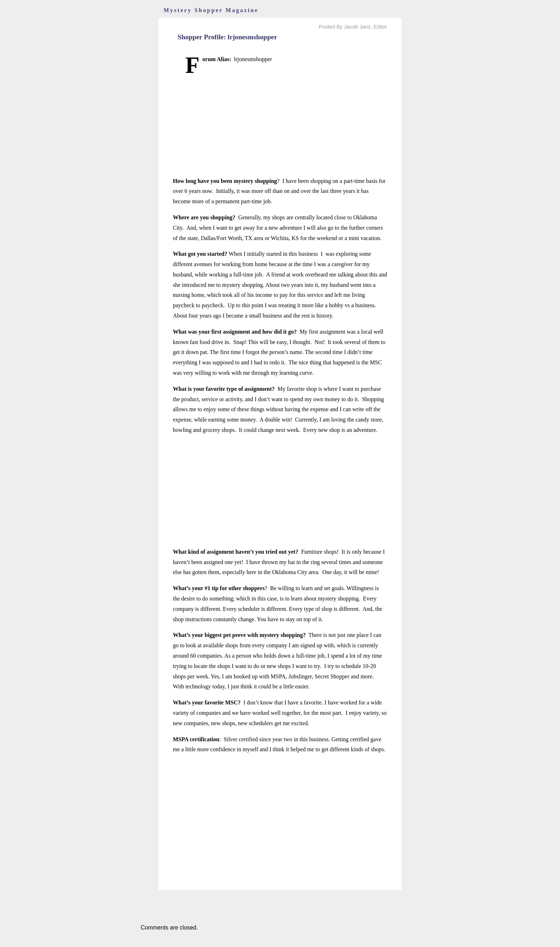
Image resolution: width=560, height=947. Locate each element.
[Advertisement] (280, 126)
